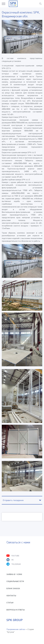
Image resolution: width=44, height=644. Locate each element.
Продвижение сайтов (16, 629)
